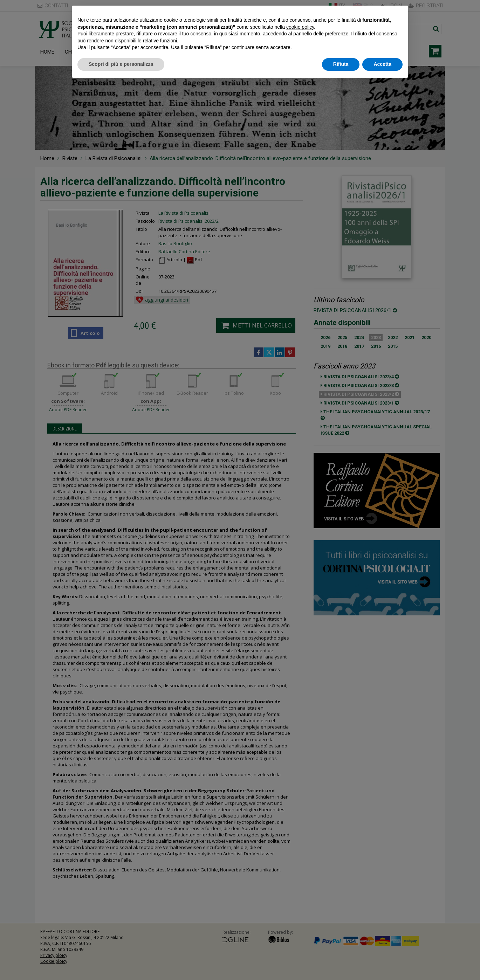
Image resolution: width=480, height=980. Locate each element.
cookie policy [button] (300, 27)
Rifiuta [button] (341, 64)
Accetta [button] (382, 64)
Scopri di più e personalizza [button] (121, 64)
